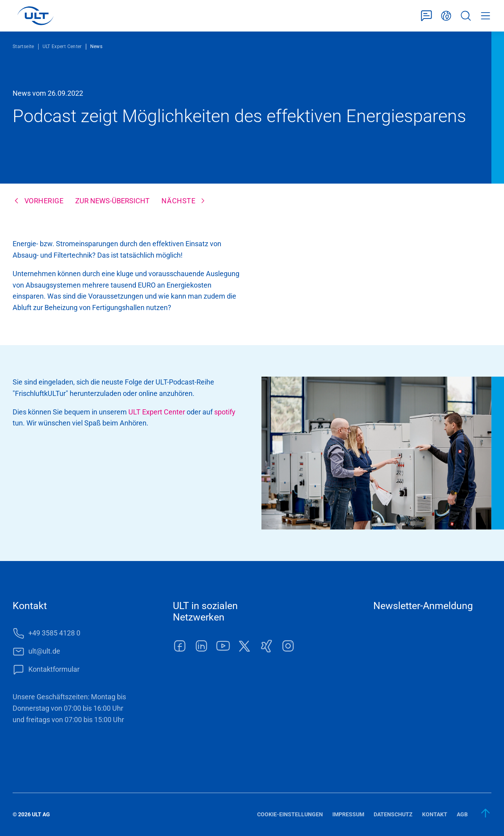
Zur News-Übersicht (112, 201)
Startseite (23, 46)
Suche (466, 16)
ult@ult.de (44, 651)
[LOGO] (35, 16)
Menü (485, 16)
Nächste (178, 201)
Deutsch (446, 16)
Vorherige (44, 201)
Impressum (348, 814)
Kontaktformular (426, 16)
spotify (225, 412)
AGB (462, 814)
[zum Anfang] (486, 813)
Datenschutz (393, 814)
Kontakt (435, 814)
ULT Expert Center (62, 46)
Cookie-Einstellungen (290, 814)
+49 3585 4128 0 (54, 633)
